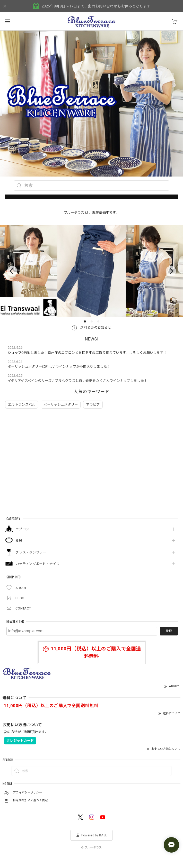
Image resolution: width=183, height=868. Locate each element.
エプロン (22, 529)
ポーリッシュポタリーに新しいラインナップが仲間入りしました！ (59, 367)
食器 (19, 541)
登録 (169, 631)
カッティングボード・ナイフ (38, 564)
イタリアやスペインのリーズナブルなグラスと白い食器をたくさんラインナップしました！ (77, 381)
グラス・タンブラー (31, 552)
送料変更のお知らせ (92, 327)
